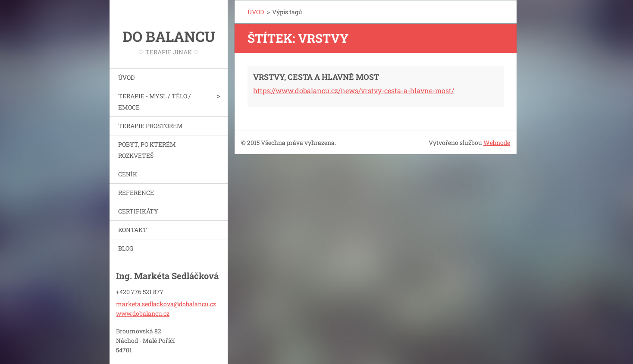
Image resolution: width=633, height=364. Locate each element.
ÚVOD (126, 77)
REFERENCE (136, 193)
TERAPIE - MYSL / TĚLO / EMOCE (155, 102)
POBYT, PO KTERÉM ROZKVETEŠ (147, 150)
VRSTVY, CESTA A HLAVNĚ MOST (316, 77)
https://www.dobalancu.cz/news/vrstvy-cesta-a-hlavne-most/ (354, 90)
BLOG (126, 248)
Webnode (497, 143)
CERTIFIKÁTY (138, 211)
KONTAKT (133, 230)
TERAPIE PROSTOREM (150, 126)
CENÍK (128, 174)
